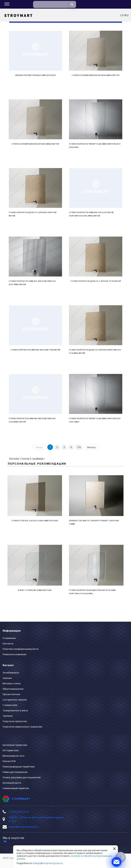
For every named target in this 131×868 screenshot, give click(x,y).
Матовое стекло (12, 683)
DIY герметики (11, 750)
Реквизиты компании (14, 654)
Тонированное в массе (15, 710)
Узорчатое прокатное (15, 721)
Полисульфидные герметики (19, 767)
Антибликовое (11, 673)
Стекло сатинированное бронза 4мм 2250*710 (96, 75)
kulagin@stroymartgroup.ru (23, 827)
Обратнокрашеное (13, 689)
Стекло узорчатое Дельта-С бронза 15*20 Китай (96, 281)
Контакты (8, 643)
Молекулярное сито (14, 756)
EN (122, 15)
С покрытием (10, 705)
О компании (9, 638)
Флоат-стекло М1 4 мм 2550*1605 (35, 590)
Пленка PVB (9, 761)
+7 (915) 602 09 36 (19, 812)
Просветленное (11, 694)
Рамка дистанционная (15, 772)
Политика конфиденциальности (21, 649)
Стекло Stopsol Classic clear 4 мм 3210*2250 (35, 521)
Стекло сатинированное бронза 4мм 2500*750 (35, 144)
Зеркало (7, 678)
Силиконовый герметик (16, 788)
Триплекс (8, 716)
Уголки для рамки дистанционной (22, 777)
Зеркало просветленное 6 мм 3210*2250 (35, 75)
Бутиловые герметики (15, 745)
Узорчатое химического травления (22, 727)
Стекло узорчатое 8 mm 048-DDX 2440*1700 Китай (35, 350)
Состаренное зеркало (15, 700)
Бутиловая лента (12, 783)
